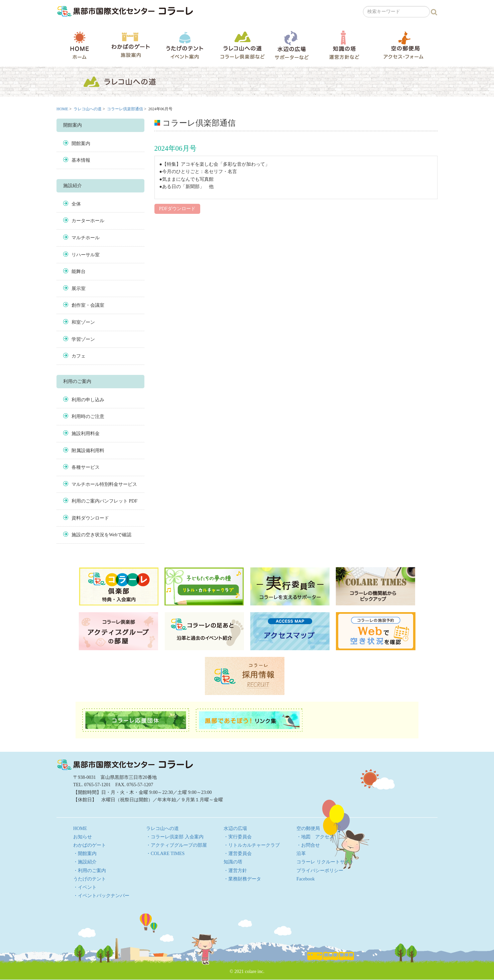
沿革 (301, 854)
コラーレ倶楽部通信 (125, 109)
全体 (76, 204)
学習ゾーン (83, 339)
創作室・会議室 (88, 305)
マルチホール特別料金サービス (104, 484)
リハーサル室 (86, 255)
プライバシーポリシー (320, 871)
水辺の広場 (291, 45)
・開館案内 (85, 854)
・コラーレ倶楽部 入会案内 (175, 837)
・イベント (85, 887)
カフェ (79, 356)
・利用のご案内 (90, 871)
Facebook (305, 879)
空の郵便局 (403, 45)
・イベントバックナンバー (101, 896)
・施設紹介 (85, 862)
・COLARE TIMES (165, 854)
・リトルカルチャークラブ (252, 845)
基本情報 (81, 160)
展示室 (79, 289)
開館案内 (81, 144)
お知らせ (83, 837)
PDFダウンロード (177, 209)
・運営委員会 (238, 854)
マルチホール (86, 238)
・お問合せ (308, 845)
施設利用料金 (86, 434)
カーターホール (88, 221)
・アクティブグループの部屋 (176, 845)
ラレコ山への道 (242, 45)
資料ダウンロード (90, 518)
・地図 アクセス (315, 837)
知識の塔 (344, 45)
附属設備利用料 (88, 451)
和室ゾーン (83, 322)
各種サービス (86, 467)
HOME (80, 45)
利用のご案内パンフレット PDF (104, 501)
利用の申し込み (88, 400)
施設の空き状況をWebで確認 (101, 535)
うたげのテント (184, 45)
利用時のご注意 (88, 416)
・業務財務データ (242, 879)
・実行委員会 (238, 837)
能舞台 (79, 271)
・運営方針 (235, 871)
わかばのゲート (131, 45)
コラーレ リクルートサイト (325, 862)
